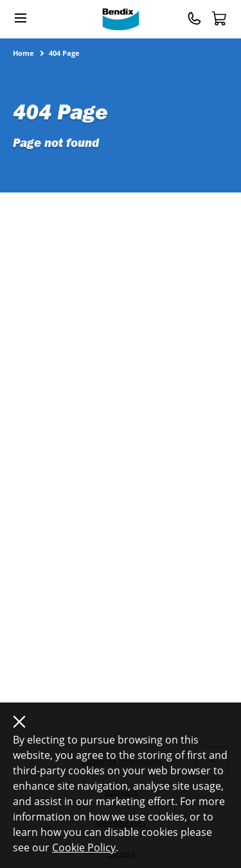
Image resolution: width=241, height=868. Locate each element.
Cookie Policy (84, 847)
